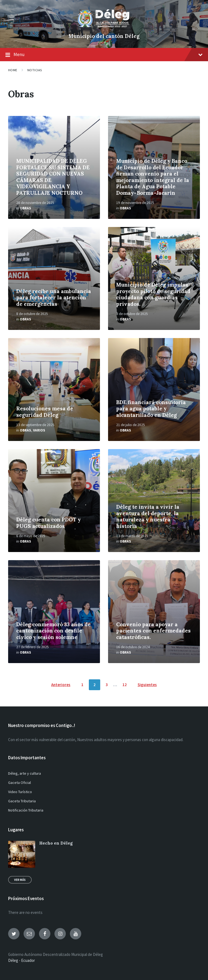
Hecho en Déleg (56, 843)
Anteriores (61, 685)
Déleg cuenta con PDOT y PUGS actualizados (48, 523)
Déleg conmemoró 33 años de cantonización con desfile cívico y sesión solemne (53, 631)
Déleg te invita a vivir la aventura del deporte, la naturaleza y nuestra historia (148, 516)
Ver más (20, 880)
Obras (25, 208)
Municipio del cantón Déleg (104, 36)
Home (13, 70)
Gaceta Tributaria (22, 801)
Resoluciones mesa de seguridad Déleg (45, 412)
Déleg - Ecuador (22, 960)
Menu (104, 55)
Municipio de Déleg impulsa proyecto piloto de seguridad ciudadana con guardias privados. (153, 294)
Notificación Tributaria (26, 810)
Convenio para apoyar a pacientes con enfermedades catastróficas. (153, 631)
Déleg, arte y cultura (25, 773)
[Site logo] (104, 27)
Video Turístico (20, 792)
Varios (39, 430)
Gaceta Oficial (19, 783)
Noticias (35, 70)
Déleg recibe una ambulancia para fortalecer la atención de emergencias (54, 298)
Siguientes (147, 685)
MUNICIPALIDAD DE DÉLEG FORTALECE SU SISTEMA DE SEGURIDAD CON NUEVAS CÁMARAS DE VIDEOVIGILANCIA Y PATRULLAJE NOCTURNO (53, 177)
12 (125, 685)
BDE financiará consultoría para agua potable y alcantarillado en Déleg (151, 409)
